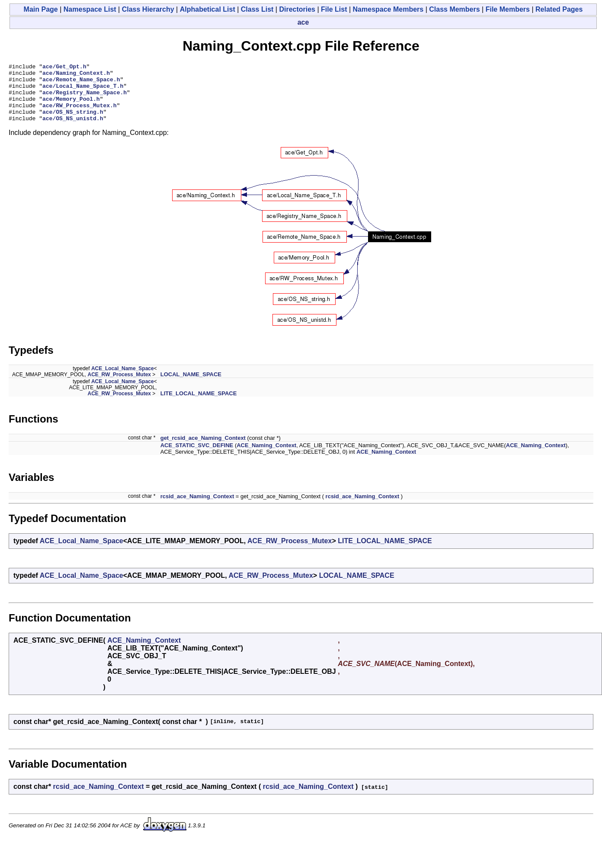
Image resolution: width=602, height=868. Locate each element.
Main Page (41, 9)
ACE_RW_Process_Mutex (120, 386)
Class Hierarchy (148, 9)
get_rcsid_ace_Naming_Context (203, 450)
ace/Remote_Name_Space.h (81, 83)
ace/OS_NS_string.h (73, 122)
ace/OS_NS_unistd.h (73, 130)
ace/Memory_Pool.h (71, 106)
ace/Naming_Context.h (76, 75)
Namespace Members (388, 9)
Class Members (454, 9)
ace (303, 22)
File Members (508, 9)
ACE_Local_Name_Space (123, 380)
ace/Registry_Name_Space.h (85, 99)
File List (334, 9)
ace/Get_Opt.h (64, 67)
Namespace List (90, 9)
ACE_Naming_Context (266, 457)
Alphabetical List (208, 9)
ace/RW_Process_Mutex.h (80, 114)
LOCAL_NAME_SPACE (191, 386)
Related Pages (559, 9)
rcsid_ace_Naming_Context (197, 508)
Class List (257, 9)
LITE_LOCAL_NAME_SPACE (199, 405)
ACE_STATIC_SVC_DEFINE (197, 457)
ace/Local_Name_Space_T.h (83, 91)
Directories (297, 9)
